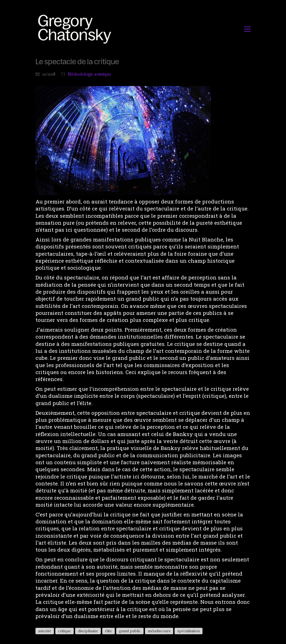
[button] (247, 29)
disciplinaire (88, 631)
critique (65, 631)
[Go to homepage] (76, 29)
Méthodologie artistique (90, 74)
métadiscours (159, 631)
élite (109, 631)
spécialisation (189, 631)
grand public (130, 631)
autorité (45, 631)
